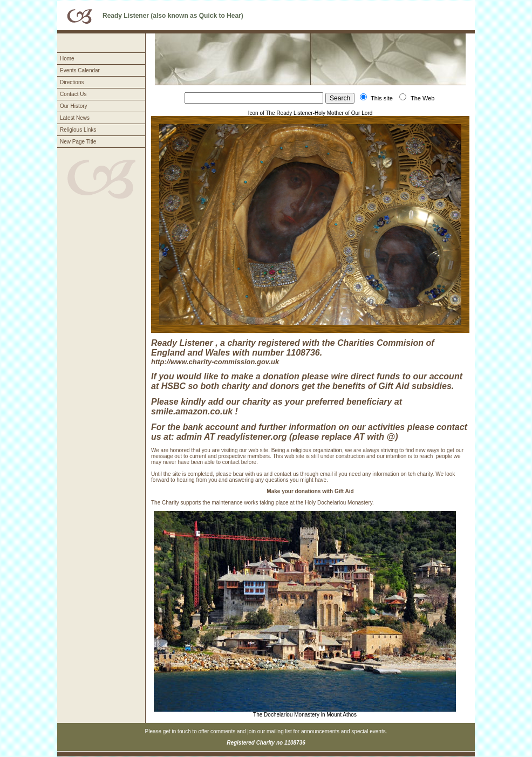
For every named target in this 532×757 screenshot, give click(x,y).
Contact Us (73, 94)
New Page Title (78, 142)
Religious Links (78, 130)
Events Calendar (80, 70)
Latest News (75, 118)
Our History (74, 106)
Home (67, 59)
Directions (72, 82)
